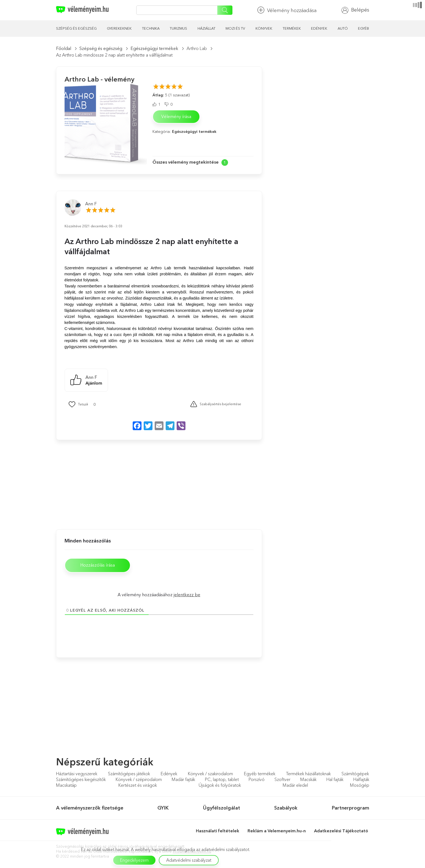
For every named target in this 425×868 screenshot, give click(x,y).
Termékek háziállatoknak (308, 775)
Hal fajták (335, 780)
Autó (343, 28)
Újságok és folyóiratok (220, 786)
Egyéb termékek (260, 775)
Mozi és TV (235, 28)
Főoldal (64, 48)
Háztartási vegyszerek (77, 775)
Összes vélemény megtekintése (186, 162)
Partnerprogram (351, 809)
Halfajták (361, 780)
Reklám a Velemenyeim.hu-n (277, 832)
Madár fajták (183, 780)
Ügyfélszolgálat (222, 809)
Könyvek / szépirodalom (139, 780)
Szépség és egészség (76, 28)
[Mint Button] (78, 404)
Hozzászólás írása (100, 566)
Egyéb (363, 28)
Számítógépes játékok (129, 775)
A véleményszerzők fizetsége (90, 809)
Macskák (308, 780)
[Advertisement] (105, 484)
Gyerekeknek (119, 28)
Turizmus (178, 28)
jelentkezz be (187, 595)
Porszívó (257, 780)
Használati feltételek (218, 832)
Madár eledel (295, 786)
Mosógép (360, 786)
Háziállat (206, 28)
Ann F (91, 204)
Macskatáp (66, 786)
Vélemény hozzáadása (287, 10)
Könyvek (264, 28)
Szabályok (286, 809)
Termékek (292, 28)
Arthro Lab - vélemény (99, 79)
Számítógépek (355, 775)
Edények (319, 28)
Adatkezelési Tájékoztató (342, 832)
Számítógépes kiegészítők (81, 780)
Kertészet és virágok (138, 786)
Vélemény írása (176, 117)
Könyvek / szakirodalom (210, 775)
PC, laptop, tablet (222, 780)
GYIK (163, 809)
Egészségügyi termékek (154, 48)
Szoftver (282, 780)
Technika (151, 28)
